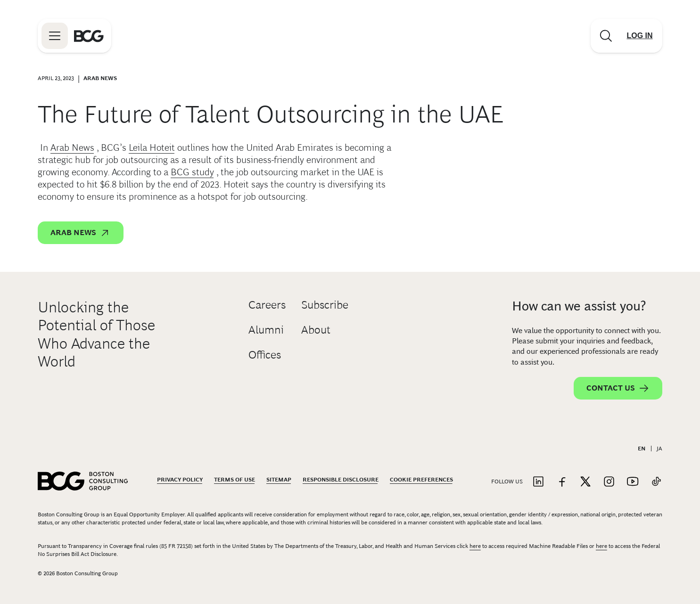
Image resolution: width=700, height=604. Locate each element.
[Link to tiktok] (656, 482)
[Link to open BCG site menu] (55, 36)
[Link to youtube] (633, 482)
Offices (265, 355)
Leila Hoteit (152, 147)
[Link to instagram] (609, 482)
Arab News (72, 147)
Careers (267, 305)
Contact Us (618, 388)
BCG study (192, 172)
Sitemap (279, 480)
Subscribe (325, 305)
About (316, 330)
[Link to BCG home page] (89, 36)
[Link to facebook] (562, 482)
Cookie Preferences (421, 480)
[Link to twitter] (585, 482)
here (475, 546)
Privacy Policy (180, 480)
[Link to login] (640, 36)
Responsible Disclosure (341, 480)
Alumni (266, 330)
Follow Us (507, 482)
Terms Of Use (235, 480)
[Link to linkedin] (538, 482)
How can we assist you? (579, 306)
